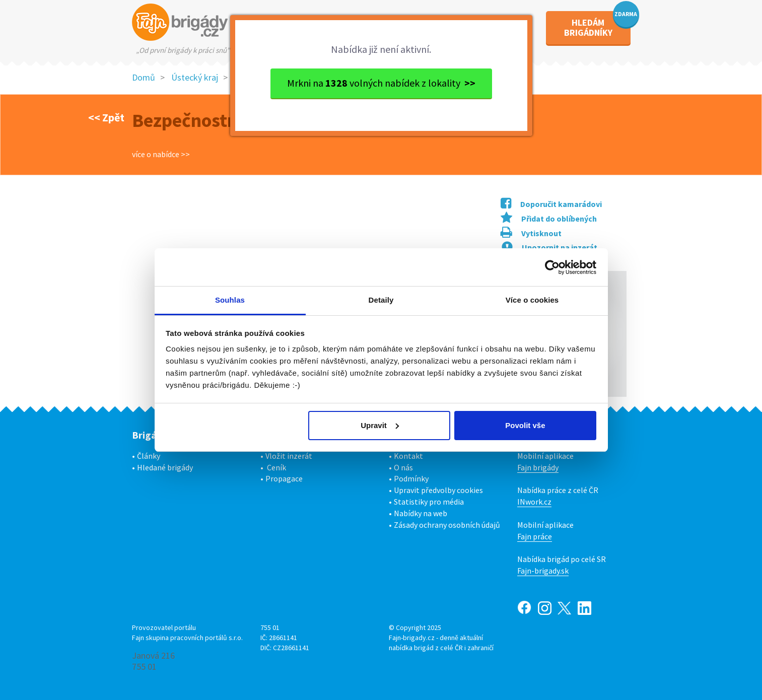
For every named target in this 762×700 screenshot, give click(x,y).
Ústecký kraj (195, 77)
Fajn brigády (538, 467)
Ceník (276, 467)
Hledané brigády (165, 467)
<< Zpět (106, 117)
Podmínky (411, 478)
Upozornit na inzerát (549, 247)
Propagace (284, 478)
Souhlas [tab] (230, 300)
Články (149, 456)
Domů (144, 77)
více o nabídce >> (161, 154)
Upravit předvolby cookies (438, 490)
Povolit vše (525, 425)
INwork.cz (534, 502)
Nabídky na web (421, 513)
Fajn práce (535, 536)
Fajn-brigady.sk (543, 571)
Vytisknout (531, 233)
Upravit (380, 425)
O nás (403, 467)
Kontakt (408, 456)
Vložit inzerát (289, 456)
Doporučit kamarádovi (551, 204)
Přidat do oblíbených (549, 219)
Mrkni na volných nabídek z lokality (381, 83)
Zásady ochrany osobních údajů (447, 525)
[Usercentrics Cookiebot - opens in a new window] (552, 267)
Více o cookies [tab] (532, 300)
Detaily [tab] (381, 300)
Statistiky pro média (429, 502)
